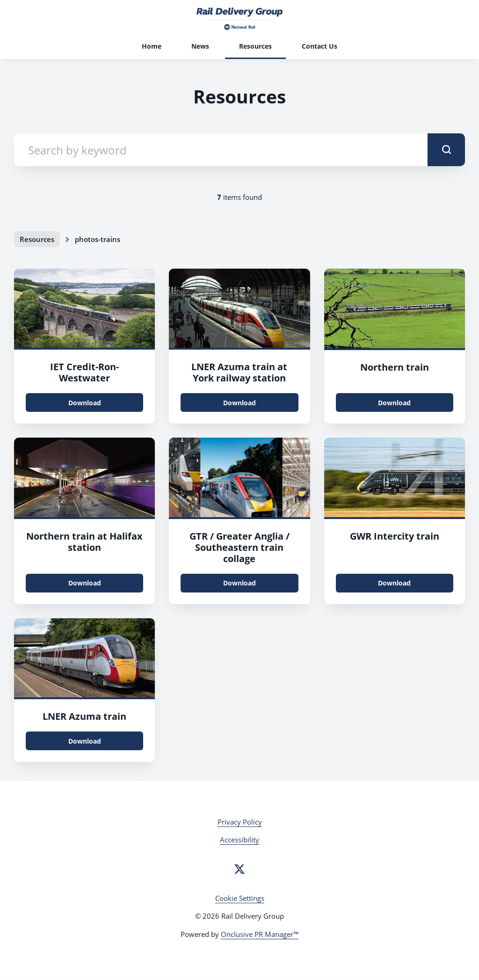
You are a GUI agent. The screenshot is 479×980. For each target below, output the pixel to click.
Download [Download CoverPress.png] (239, 583)
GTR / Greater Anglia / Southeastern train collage (239, 547)
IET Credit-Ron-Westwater (84, 372)
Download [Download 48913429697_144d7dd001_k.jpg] (394, 403)
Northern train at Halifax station (84, 542)
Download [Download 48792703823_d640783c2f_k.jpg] (239, 403)
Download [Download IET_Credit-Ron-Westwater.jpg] (85, 403)
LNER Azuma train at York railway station (239, 372)
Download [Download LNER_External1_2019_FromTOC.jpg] (85, 741)
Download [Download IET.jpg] (394, 583)
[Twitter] (239, 869)
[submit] (446, 150)
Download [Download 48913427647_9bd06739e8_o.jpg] (85, 583)
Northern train (395, 367)
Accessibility (239, 840)
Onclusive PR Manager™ (260, 934)
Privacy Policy (240, 822)
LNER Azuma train (84, 716)
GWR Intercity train (395, 536)
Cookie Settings (240, 898)
